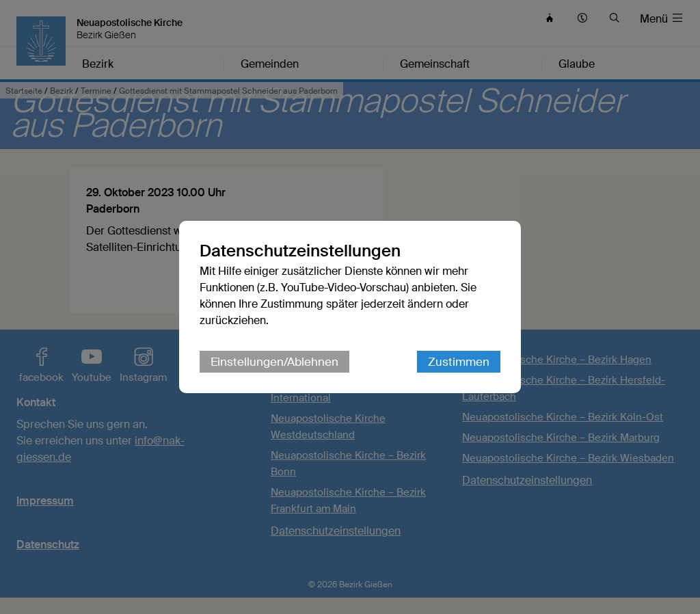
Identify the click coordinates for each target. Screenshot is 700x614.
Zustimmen (459, 362)
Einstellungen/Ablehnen (274, 362)
